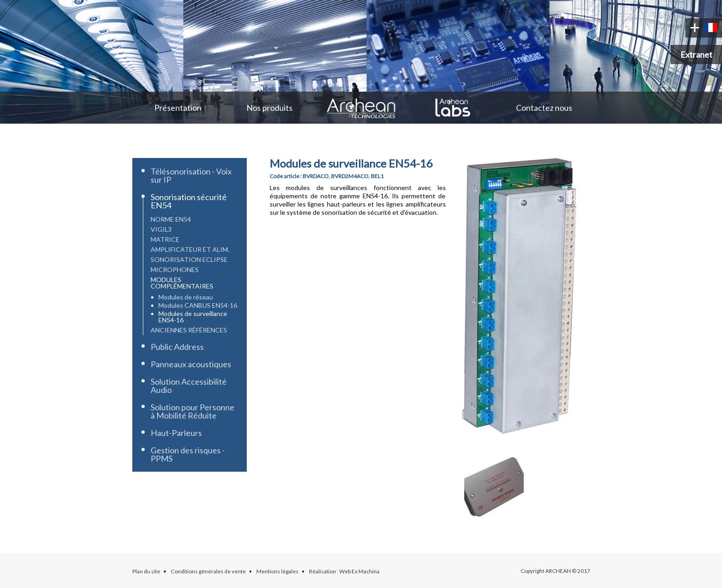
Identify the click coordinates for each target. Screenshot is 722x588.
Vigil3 (161, 229)
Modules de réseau (186, 297)
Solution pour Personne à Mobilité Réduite (193, 411)
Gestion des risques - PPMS (188, 454)
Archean (361, 108)
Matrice (165, 239)
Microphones (175, 269)
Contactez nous (544, 108)
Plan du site (146, 571)
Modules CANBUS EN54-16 (198, 305)
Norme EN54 (171, 219)
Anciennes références (189, 330)
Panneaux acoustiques (191, 364)
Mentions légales (277, 571)
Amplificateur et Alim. (190, 249)
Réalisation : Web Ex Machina (344, 571)
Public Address (177, 347)
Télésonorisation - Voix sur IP (191, 175)
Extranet (696, 54)
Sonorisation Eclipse (189, 259)
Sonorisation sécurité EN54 (189, 201)
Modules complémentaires (182, 283)
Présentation (178, 108)
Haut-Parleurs (176, 433)
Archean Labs (453, 108)
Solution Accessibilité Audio (189, 386)
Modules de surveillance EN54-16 (193, 317)
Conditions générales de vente (208, 571)
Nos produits (269, 108)
